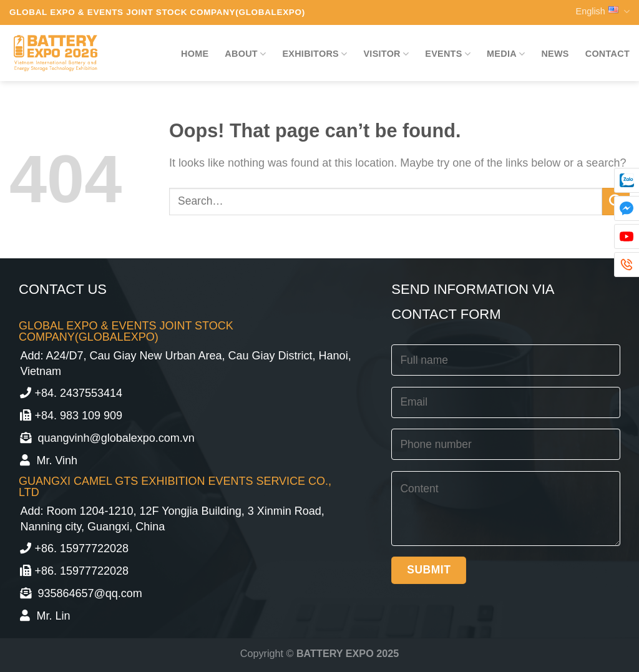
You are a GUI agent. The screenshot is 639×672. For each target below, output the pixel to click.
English (603, 12)
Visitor (386, 54)
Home (195, 54)
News (555, 54)
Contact (607, 54)
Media (506, 54)
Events (448, 54)
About (245, 54)
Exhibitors (315, 54)
